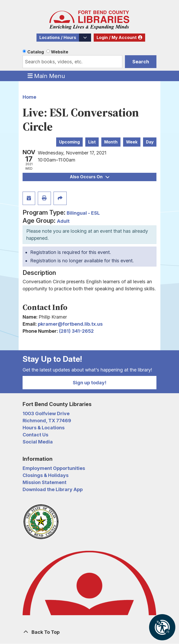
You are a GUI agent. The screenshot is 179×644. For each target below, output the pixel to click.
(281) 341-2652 (76, 331)
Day (150, 142)
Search (141, 62)
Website (60, 52)
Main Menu (46, 76)
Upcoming (69, 142)
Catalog (36, 52)
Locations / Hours (58, 38)
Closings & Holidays (46, 475)
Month (111, 142)
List (92, 142)
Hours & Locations (44, 428)
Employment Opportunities (54, 468)
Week (132, 142)
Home (29, 97)
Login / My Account (117, 38)
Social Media (38, 442)
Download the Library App (53, 489)
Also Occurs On (89, 177)
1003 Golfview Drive (46, 413)
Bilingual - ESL (83, 213)
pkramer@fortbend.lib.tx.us (70, 324)
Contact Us (35, 435)
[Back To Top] (89, 632)
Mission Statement (44, 482)
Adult (63, 221)
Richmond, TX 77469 (47, 421)
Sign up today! (89, 383)
